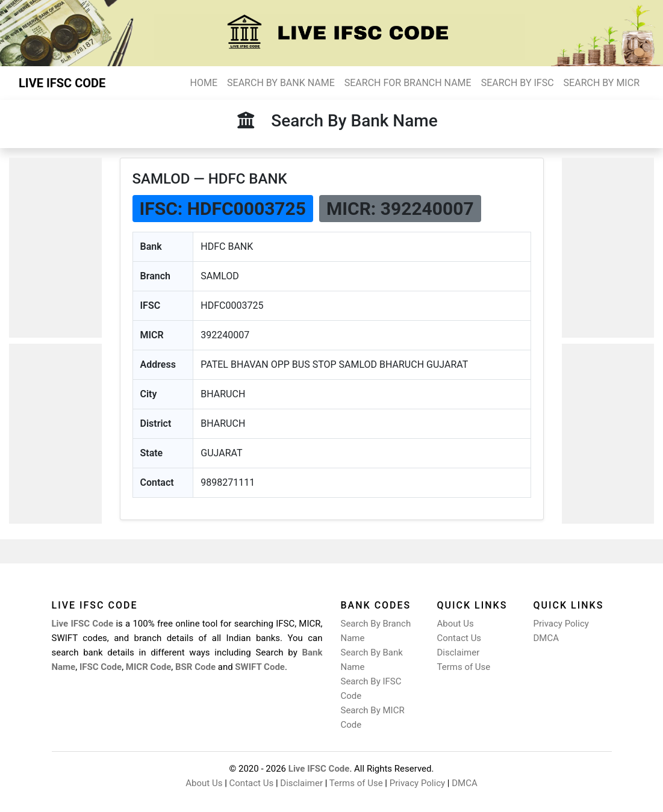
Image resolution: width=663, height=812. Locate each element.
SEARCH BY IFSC (518, 83)
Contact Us (459, 638)
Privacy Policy (561, 624)
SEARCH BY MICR (602, 83)
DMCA (546, 638)
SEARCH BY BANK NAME (281, 83)
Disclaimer (459, 652)
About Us (456, 624)
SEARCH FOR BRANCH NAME (408, 83)
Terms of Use (464, 667)
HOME (204, 83)
